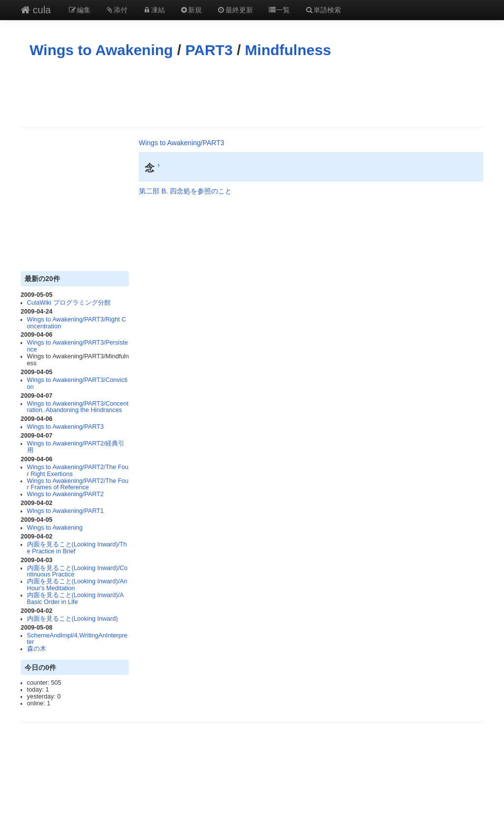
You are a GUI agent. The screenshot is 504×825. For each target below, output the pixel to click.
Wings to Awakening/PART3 (65, 427)
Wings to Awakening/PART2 (65, 494)
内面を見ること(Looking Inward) (73, 619)
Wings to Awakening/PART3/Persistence (78, 346)
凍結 (154, 10)
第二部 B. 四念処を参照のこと (185, 191)
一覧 (279, 10)
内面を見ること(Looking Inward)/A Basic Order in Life (75, 599)
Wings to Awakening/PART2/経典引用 (76, 447)
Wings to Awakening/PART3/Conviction (77, 383)
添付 (117, 10)
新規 (191, 10)
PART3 (209, 50)
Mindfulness (288, 50)
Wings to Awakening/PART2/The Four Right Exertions (78, 471)
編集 (79, 10)
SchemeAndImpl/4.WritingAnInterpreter (77, 639)
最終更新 (235, 10)
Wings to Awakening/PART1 (65, 511)
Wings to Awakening (101, 50)
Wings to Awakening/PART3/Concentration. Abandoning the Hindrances (78, 407)
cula (36, 10)
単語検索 (323, 10)
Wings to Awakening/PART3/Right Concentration (77, 323)
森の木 (37, 649)
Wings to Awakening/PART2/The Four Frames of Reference (78, 484)
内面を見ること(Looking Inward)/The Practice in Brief (77, 548)
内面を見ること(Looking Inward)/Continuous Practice (77, 571)
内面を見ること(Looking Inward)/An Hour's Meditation (77, 585)
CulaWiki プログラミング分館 (69, 303)
